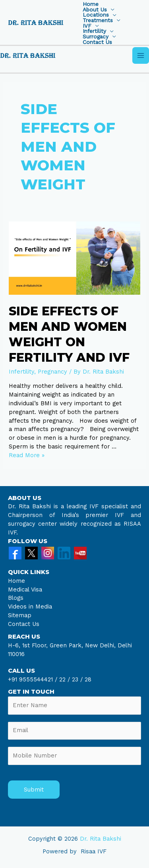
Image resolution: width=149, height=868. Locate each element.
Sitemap (20, 615)
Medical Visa (25, 589)
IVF (87, 26)
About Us (95, 10)
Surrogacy (96, 37)
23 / (77, 679)
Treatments (98, 21)
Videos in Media (30, 607)
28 (87, 679)
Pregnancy (52, 372)
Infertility (94, 31)
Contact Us (97, 42)
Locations (96, 15)
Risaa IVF (94, 851)
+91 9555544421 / (34, 679)
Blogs (16, 598)
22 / (65, 679)
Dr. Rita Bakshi (101, 839)
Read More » (27, 455)
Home (91, 4)
